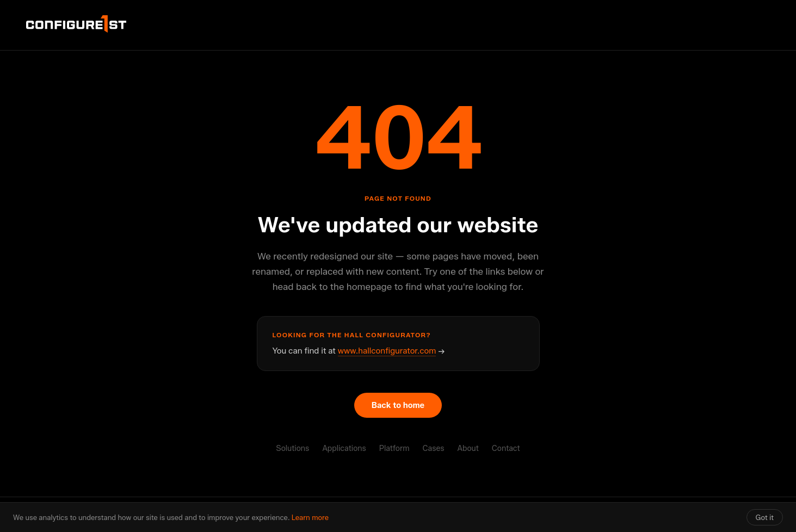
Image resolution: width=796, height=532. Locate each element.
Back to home (398, 405)
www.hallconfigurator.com (387, 351)
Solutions (292, 449)
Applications (344, 449)
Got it (765, 517)
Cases (433, 449)
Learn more (310, 517)
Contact (506, 449)
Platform (394, 449)
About (468, 449)
